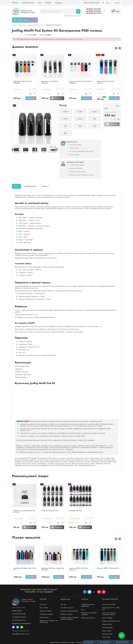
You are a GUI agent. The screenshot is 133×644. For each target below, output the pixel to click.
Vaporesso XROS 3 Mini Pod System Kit (78, 569)
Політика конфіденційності (69, 611)
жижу (100, 326)
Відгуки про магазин (88, 618)
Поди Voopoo (107, 631)
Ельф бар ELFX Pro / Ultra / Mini (111, 609)
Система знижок (96, 20)
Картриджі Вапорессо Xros (111, 621)
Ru (103, 3)
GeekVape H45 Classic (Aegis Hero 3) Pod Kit (53, 569)
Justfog (49, 35)
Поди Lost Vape (107, 634)
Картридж (18, 310)
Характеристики (30, 186)
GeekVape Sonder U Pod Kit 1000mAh (23, 82)
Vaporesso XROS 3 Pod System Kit (108, 568)
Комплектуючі (44, 617)
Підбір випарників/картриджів (88, 605)
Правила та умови (66, 614)
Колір (63, 105)
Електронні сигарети (46, 614)
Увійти (116, 3)
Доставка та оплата (28, 3)
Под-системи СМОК (109, 604)
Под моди (43, 604)
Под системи (44, 608)
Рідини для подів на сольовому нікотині (109, 614)
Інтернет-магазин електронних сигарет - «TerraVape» (66, 642)
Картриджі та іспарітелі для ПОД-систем (49, 621)
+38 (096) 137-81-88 (93, 9)
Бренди (108, 20)
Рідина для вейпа (46, 611)
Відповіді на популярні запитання (89, 614)
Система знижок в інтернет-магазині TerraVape (70, 618)
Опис (16, 186)
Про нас (63, 604)
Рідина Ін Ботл (107, 624)
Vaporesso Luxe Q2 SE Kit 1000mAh (50, 82)
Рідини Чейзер (107, 618)
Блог (40, 3)
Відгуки (46, 186)
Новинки (15, 3)
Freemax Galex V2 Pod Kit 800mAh (105, 82)
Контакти (48, 3)
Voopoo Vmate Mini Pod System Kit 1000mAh (80, 82)
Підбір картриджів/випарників (69, 20)
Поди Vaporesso (107, 627)
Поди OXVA (106, 637)
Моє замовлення (48, 20)
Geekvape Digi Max (75, 16)
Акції (85, 20)
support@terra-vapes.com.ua (21, 634)
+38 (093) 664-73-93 (93, 13)
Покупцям (59, 3)
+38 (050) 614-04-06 (93, 11)
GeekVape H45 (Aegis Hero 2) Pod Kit (25, 569)
